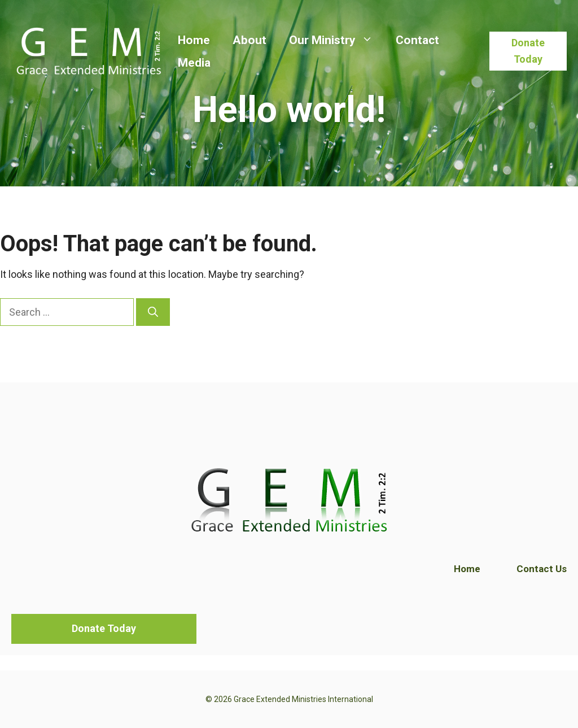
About (249, 40)
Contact (417, 40)
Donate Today (528, 51)
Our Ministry (337, 40)
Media (194, 63)
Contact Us (542, 569)
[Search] (153, 312)
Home (194, 40)
